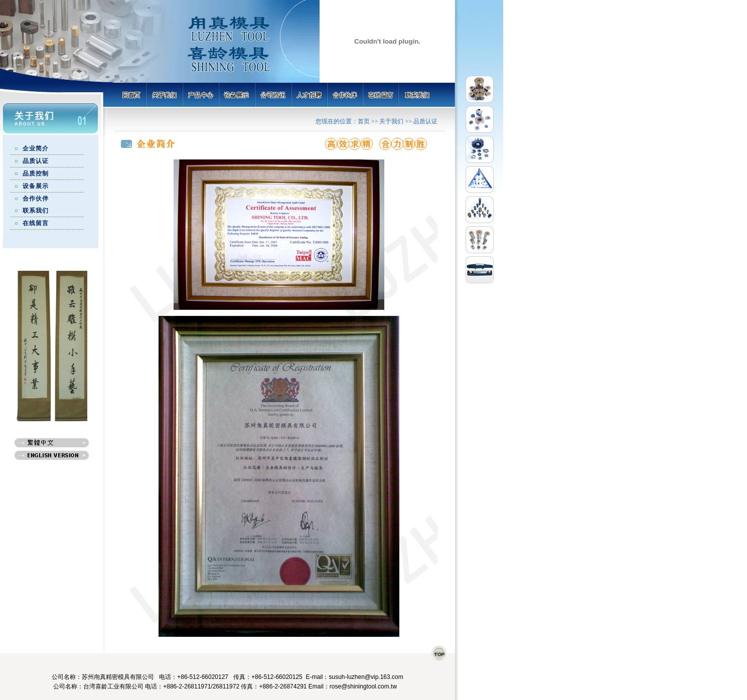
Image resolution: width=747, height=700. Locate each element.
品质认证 (36, 161)
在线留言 (36, 223)
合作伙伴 (36, 199)
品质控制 (36, 173)
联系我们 (36, 211)
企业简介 (36, 148)
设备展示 (36, 186)
